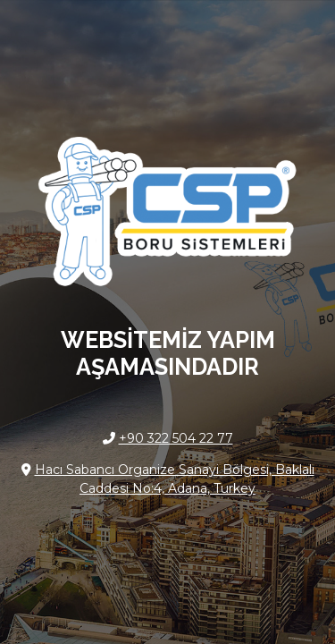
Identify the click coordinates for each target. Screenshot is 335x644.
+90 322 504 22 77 (176, 438)
